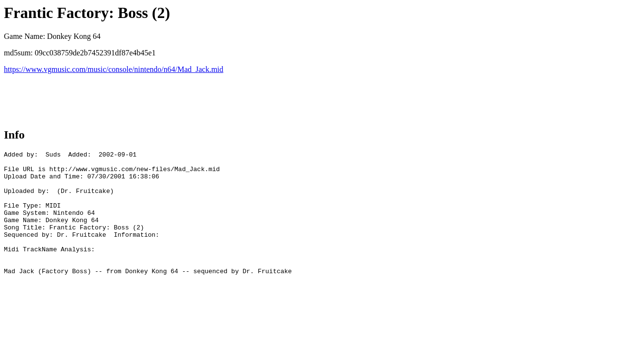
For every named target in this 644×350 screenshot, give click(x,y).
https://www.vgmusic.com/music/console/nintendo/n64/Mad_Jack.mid (114, 69)
